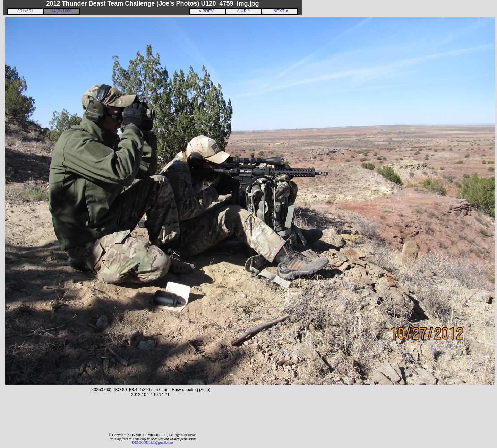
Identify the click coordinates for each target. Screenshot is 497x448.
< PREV (207, 11)
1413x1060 (61, 11)
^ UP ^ (243, 11)
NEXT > (279, 11)
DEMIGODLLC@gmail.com (153, 443)
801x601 (25, 11)
